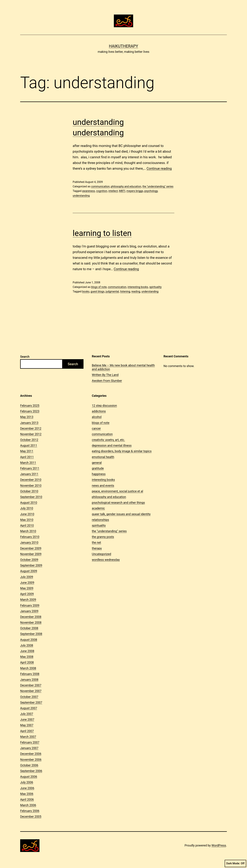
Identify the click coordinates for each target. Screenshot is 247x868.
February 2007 (30, 742)
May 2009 (27, 588)
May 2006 (27, 794)
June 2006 (27, 788)
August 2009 (29, 571)
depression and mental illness (112, 445)
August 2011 (29, 445)
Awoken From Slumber (107, 381)
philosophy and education (126, 186)
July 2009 (27, 577)
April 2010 (27, 525)
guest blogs (98, 291)
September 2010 (31, 497)
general (97, 463)
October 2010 (29, 491)
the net (96, 542)
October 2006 (29, 765)
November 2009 (31, 554)
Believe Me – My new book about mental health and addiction (123, 367)
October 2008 (29, 628)
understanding (81, 196)
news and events (103, 486)
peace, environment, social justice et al (117, 491)
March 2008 (28, 668)
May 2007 (27, 725)
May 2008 (27, 657)
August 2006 (29, 777)
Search (25, 357)
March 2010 (28, 531)
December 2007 (31, 685)
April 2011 (27, 457)
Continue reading (159, 168)
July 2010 (27, 508)
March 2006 (28, 805)
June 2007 (27, 719)
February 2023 (30, 411)
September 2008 (31, 634)
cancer (96, 428)
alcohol (97, 417)
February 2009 (30, 605)
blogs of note (99, 287)
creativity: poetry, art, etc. (108, 440)
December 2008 (31, 617)
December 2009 (31, 548)
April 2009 (27, 594)
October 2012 (29, 440)
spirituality (155, 287)
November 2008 (31, 622)
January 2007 (29, 748)
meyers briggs (135, 191)
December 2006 (31, 754)
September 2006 (31, 771)
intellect (113, 191)
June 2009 (27, 583)
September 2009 (31, 565)
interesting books (138, 287)
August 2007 (29, 708)
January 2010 (29, 542)
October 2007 (29, 697)
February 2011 (30, 468)
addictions (99, 411)
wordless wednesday (106, 560)
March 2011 (28, 463)
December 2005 (31, 816)
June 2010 (27, 514)
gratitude (98, 468)
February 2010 (30, 537)
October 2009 (29, 560)
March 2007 (28, 737)
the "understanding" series (158, 186)
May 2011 (27, 451)
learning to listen (102, 233)
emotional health (103, 457)
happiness (99, 474)
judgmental (112, 291)
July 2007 (27, 714)
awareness (89, 191)
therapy (97, 548)
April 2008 (27, 662)
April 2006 (27, 799)
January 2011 (29, 474)
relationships (100, 520)
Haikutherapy (123, 46)
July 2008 (27, 645)
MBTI (122, 191)
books (86, 291)
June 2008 (27, 651)
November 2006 (31, 760)
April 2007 (27, 731)
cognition (102, 191)
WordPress (219, 845)
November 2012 (31, 434)
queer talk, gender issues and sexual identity (121, 514)
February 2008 (30, 674)
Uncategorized (101, 554)
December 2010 (31, 480)
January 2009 (29, 611)
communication (100, 186)
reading (136, 291)
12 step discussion (104, 406)
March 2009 (28, 600)
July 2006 (27, 782)
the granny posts (103, 537)
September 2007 (31, 702)
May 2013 (27, 417)
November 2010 (31, 486)
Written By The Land (105, 375)
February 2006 (30, 811)
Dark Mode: (235, 863)
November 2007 (31, 691)
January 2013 (29, 423)
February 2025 (30, 406)
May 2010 (27, 520)
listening (125, 291)
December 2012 (31, 428)
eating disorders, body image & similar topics (122, 451)
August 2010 (29, 503)
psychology (151, 191)
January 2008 (29, 680)
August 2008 (29, 640)
